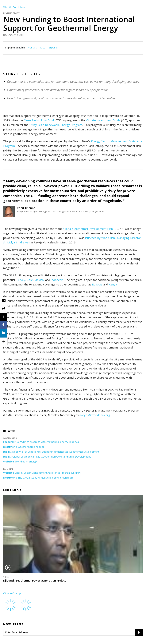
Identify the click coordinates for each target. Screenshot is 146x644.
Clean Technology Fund (39, 120)
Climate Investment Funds (103, 120)
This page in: (10, 48)
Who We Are (10, 7)
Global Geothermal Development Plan (88, 229)
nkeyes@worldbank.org (95, 415)
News (23, 7)
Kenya (113, 284)
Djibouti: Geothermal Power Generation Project (35, 580)
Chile (30, 280)
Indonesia (57, 280)
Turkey (20, 280)
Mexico (39, 280)
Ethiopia (97, 284)
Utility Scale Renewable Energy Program (56, 125)
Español (53, 48)
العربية (43, 48)
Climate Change (12, 593)
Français (32, 48)
